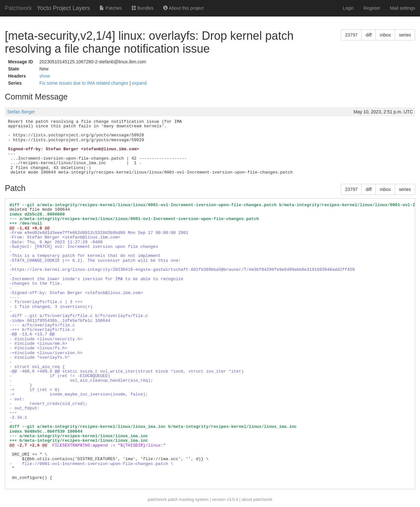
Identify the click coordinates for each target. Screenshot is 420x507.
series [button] (405, 35)
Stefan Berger (21, 112)
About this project (183, 8)
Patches (110, 8)
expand (139, 83)
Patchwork (18, 8)
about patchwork (257, 499)
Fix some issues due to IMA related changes (84, 83)
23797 (351, 35)
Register (372, 8)
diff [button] (369, 35)
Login (348, 8)
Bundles (142, 8)
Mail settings (403, 8)
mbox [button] (385, 35)
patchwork (157, 499)
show (45, 76)
